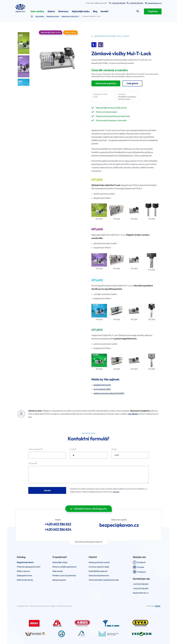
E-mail (73, 449)
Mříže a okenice (23, 571)
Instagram (139, 572)
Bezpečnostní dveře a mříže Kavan (33, 16)
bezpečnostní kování (102, 385)
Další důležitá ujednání (98, 571)
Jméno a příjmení (35, 449)
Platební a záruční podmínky (64, 575)
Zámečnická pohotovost (99, 575)
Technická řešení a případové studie (104, 580)
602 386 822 (133, 414)
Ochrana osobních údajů (99, 567)
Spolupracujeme (59, 580)
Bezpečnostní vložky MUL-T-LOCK (72, 16)
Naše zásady (58, 571)
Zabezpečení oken (25, 575)
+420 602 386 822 (119, 3)
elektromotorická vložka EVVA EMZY (109, 393)
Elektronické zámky (25, 580)
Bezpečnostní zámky (53, 16)
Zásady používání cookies (99, 562)
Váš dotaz (33, 463)
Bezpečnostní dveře (25, 562)
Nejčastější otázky (60, 562)
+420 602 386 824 (136, 3)
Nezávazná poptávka (106, 83)
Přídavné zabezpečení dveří (29, 567)
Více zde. (116, 492)
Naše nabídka (40, 16)
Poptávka (153, 11)
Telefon (114, 449)
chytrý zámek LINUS (102, 389)
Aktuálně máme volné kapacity (89, 509)
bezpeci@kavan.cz (119, 525)
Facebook (139, 562)
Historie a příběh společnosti (64, 567)
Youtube (138, 567)
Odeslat (47, 490)
